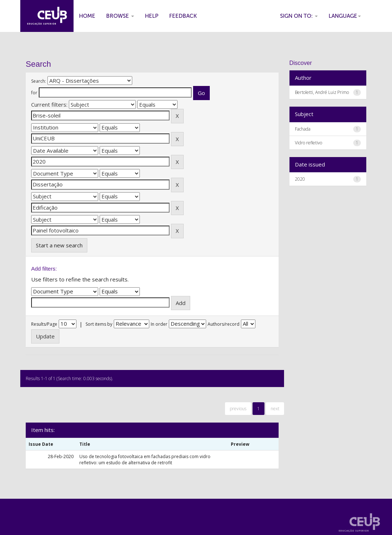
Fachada (303, 129)
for (34, 93)
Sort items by (99, 324)
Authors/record (224, 324)
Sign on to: (299, 16)
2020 (300, 179)
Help (152, 16)
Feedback (183, 16)
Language (345, 16)
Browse (120, 16)
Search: (39, 81)
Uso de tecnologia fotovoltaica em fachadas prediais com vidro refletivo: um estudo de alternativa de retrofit (145, 460)
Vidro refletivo (308, 143)
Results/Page (44, 324)
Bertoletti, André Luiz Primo (322, 92)
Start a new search (59, 245)
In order (159, 324)
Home (87, 16)
